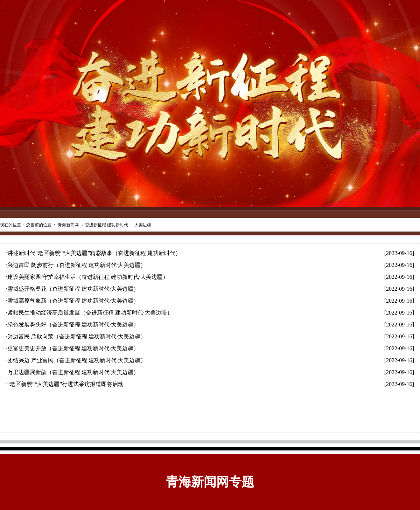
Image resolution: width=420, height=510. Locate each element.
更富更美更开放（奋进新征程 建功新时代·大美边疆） (73, 348)
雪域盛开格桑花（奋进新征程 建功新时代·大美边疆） (73, 289)
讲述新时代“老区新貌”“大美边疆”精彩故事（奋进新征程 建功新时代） (94, 253)
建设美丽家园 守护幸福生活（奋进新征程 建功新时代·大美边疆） (88, 277)
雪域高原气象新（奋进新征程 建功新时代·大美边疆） (73, 301)
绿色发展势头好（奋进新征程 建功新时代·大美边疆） (73, 325)
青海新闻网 (68, 225)
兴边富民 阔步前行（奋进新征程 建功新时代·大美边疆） (77, 265)
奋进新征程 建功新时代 (107, 225)
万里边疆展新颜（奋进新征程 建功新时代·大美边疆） (73, 372)
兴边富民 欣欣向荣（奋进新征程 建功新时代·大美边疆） (77, 336)
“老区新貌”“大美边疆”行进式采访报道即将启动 (65, 384)
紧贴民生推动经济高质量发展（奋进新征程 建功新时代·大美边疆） (90, 313)
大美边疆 (143, 225)
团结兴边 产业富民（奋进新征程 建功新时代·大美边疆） (77, 360)
